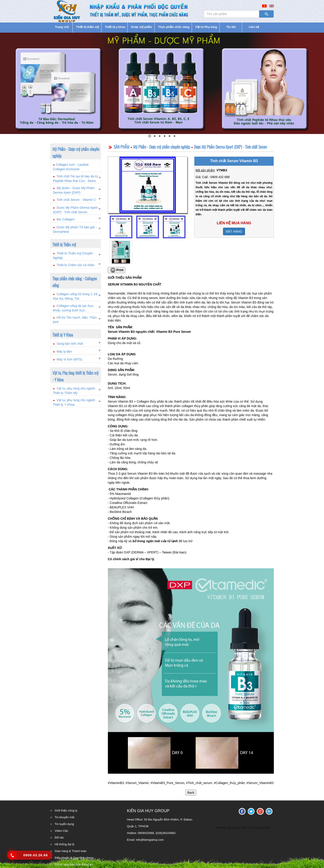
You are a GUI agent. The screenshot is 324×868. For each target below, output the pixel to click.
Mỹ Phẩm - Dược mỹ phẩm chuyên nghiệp (162, 147)
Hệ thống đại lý (64, 844)
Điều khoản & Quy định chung (74, 858)
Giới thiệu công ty (66, 810)
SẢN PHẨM (121, 147)
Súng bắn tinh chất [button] (70, 344)
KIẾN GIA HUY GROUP (148, 811)
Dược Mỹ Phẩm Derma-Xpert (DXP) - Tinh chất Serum (231, 147)
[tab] (76, 166)
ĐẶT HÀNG (234, 231)
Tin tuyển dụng (64, 824)
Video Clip (61, 831)
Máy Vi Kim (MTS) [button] (69, 359)
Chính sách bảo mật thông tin (74, 865)
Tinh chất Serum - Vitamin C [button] (76, 200)
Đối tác (59, 837)
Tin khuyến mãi (64, 817)
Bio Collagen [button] (66, 219)
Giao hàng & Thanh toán (71, 851)
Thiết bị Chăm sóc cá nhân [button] (76, 265)
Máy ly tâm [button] (64, 351)
